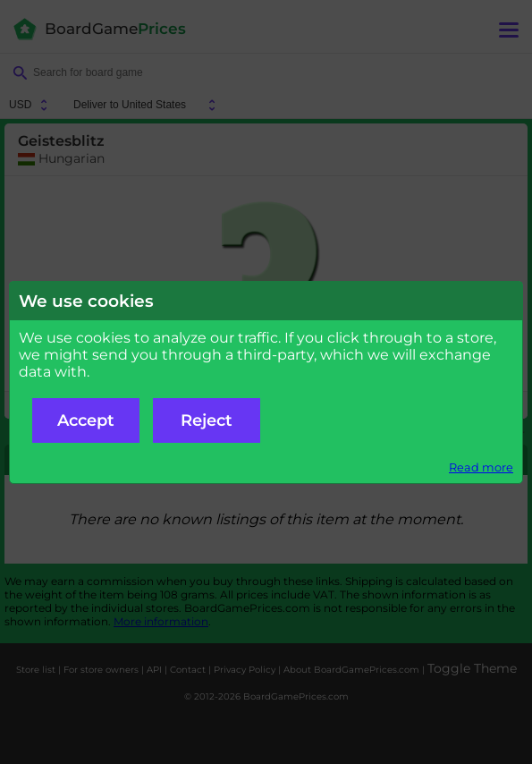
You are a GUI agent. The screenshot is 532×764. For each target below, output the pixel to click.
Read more (481, 467)
